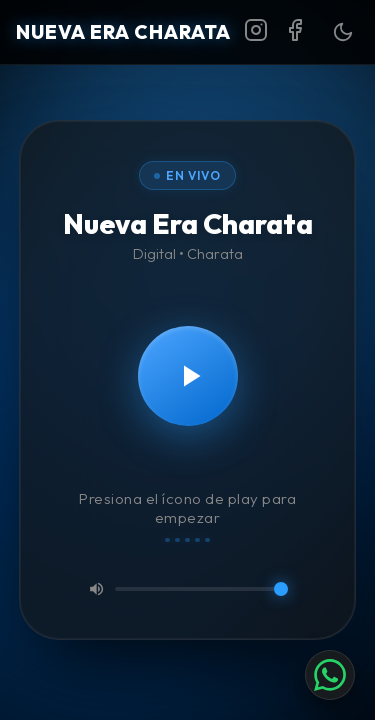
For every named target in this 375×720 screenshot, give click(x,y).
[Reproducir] (188, 376)
